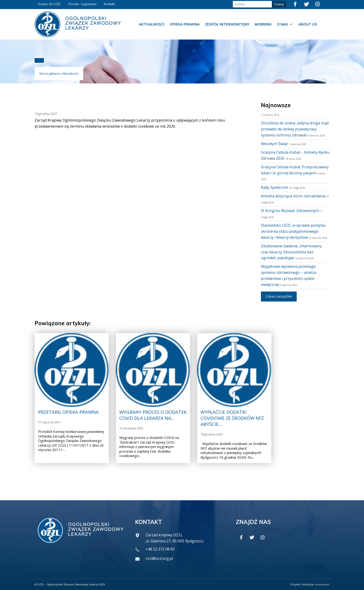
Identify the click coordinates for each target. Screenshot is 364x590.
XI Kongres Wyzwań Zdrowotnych (290, 211)
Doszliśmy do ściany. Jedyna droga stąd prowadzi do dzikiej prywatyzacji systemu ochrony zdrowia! (295, 129)
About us (308, 24)
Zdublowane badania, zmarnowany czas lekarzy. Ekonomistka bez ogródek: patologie (291, 252)
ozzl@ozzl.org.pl (160, 558)
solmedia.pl (322, 584)
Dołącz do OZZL (50, 4)
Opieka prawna (185, 24)
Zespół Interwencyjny (227, 24)
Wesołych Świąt (274, 144)
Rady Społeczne (274, 187)
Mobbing (263, 24)
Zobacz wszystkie (279, 296)
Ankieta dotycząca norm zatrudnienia (293, 196)
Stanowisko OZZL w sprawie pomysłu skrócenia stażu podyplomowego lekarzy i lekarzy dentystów (293, 231)
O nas (285, 24)
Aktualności (152, 24)
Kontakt (109, 4)
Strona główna (49, 73)
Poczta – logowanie (83, 4)
